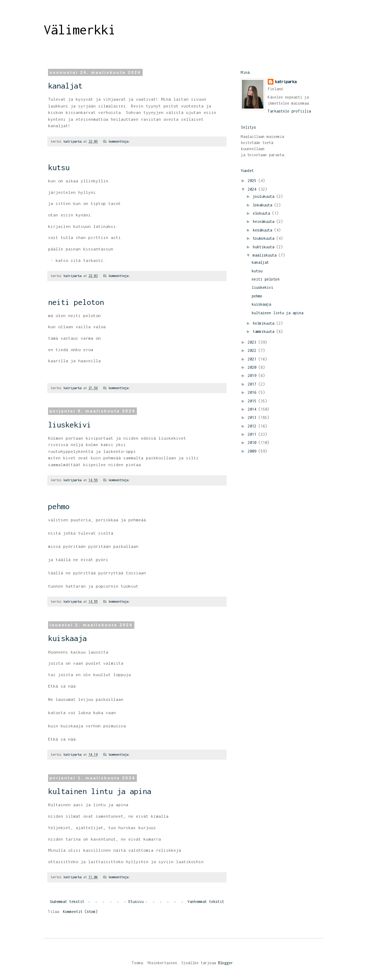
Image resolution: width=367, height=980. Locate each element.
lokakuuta (263, 205)
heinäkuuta (264, 221)
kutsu (59, 167)
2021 (253, 359)
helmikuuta (264, 323)
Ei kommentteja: (118, 141)
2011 (253, 434)
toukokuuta (264, 238)
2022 (253, 350)
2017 (253, 384)
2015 (253, 401)
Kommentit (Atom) (80, 912)
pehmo (59, 506)
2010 (253, 443)
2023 (253, 342)
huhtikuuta (264, 247)
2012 (253, 426)
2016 (253, 392)
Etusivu (136, 902)
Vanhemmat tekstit (206, 902)
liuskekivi (70, 425)
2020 (253, 367)
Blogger (225, 963)
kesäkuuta (263, 230)
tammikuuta (264, 331)
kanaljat (65, 86)
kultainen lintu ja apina (100, 791)
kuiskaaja (67, 638)
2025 (253, 181)
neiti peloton (76, 302)
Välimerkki (80, 30)
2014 (253, 409)
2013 (253, 417)
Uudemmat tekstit (67, 902)
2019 (253, 376)
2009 (253, 451)
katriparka (286, 82)
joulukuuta (264, 196)
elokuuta (262, 213)
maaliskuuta (266, 255)
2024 (253, 189)
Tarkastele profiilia (289, 111)
